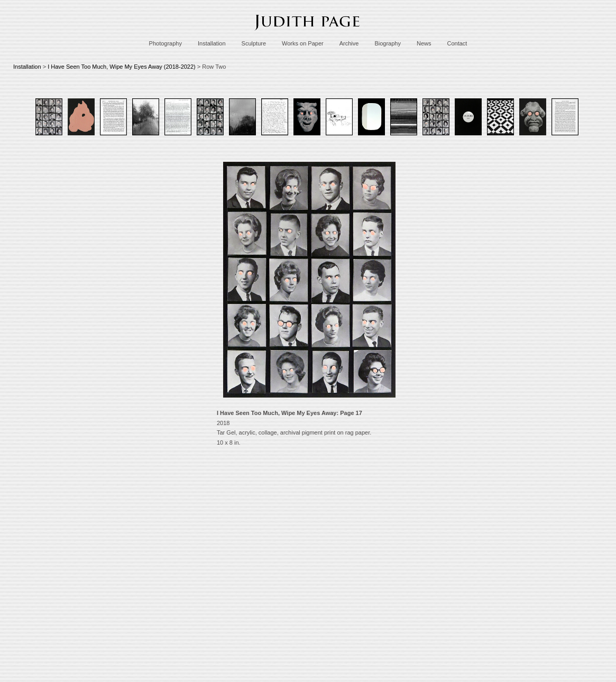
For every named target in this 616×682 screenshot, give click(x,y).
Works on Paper (303, 43)
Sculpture (254, 43)
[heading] (308, 33)
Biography (388, 43)
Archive (349, 43)
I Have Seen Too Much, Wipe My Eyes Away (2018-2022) (122, 67)
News (424, 43)
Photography (166, 43)
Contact (457, 43)
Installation (212, 43)
